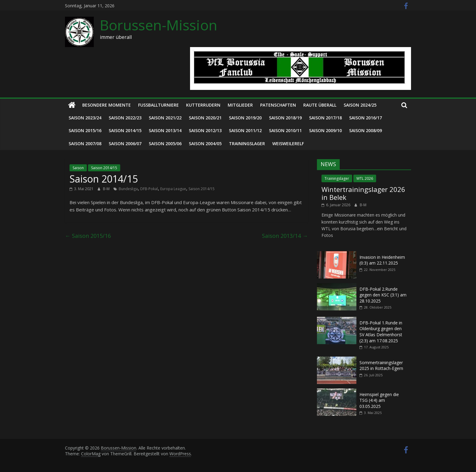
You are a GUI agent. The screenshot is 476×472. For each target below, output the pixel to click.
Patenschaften (278, 105)
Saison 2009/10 (325, 130)
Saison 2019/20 (245, 118)
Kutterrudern (203, 105)
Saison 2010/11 (285, 130)
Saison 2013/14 (165, 130)
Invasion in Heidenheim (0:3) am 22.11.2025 (382, 260)
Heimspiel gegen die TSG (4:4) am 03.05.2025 (379, 400)
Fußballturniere (158, 105)
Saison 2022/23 (125, 118)
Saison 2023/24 (85, 118)
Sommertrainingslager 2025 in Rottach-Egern (381, 366)
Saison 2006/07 (125, 144)
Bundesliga (128, 189)
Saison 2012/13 (205, 130)
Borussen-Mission (159, 25)
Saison (78, 168)
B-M (107, 189)
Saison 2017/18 (325, 118)
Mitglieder (240, 105)
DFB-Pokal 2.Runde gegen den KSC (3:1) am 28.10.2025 (383, 295)
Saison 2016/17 (365, 118)
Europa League (173, 189)
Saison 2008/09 (365, 130)
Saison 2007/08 (85, 144)
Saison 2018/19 (285, 118)
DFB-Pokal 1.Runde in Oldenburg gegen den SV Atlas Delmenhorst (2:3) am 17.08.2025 (381, 332)
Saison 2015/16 (85, 130)
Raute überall (320, 105)
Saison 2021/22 (165, 118)
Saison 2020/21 (205, 118)
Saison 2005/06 (165, 144)
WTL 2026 (365, 178)
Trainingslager (247, 144)
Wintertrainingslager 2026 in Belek (363, 193)
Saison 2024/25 (360, 105)
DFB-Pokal (149, 189)
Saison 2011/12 (245, 130)
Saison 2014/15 (125, 130)
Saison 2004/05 (205, 144)
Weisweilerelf (288, 144)
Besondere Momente (107, 105)
